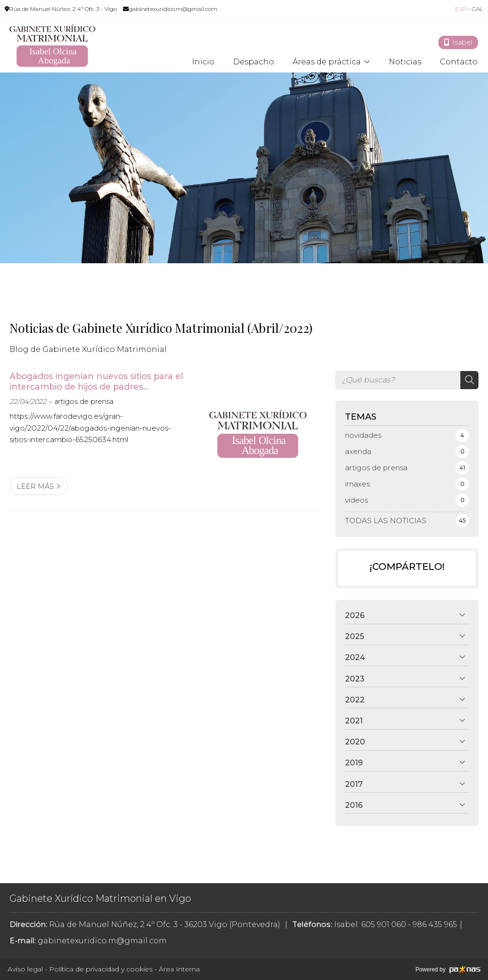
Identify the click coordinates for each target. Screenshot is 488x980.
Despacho (254, 62)
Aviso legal (25, 969)
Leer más (35, 486)
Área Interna (179, 969)
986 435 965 (435, 924)
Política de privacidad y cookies (101, 969)
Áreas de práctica (327, 62)
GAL (478, 9)
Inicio (203, 62)
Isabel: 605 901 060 (370, 924)
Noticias (405, 62)
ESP (461, 9)
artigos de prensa (84, 402)
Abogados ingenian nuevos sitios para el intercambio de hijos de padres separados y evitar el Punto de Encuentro (96, 382)
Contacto (459, 62)
